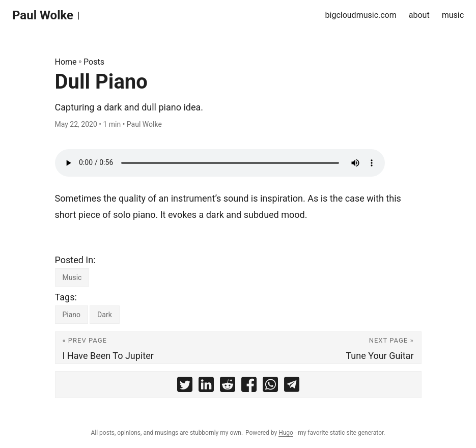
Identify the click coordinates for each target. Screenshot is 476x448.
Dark (105, 315)
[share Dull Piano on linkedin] (206, 387)
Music (72, 277)
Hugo (286, 433)
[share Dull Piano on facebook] (249, 387)
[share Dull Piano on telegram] (292, 387)
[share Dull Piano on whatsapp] (270, 387)
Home (66, 62)
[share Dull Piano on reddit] (228, 387)
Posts (94, 62)
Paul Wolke (43, 15)
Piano (72, 315)
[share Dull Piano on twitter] (185, 387)
